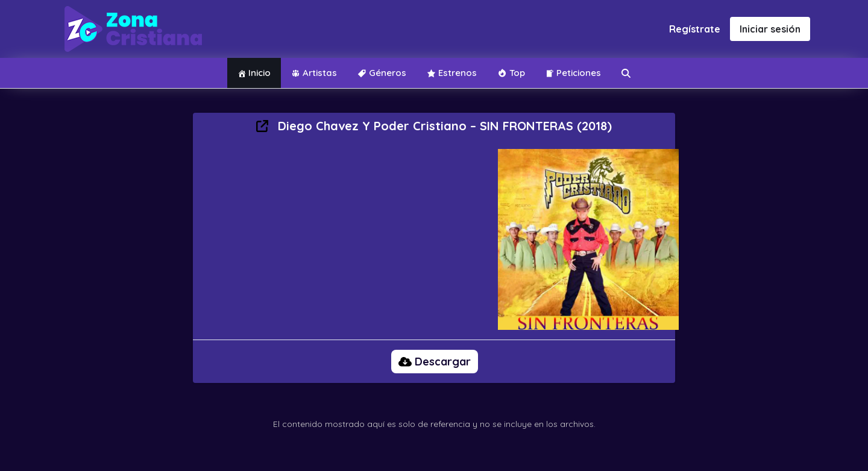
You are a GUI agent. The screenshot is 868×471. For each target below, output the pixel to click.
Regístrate (695, 29)
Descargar (435, 362)
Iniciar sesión (770, 29)
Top (511, 73)
